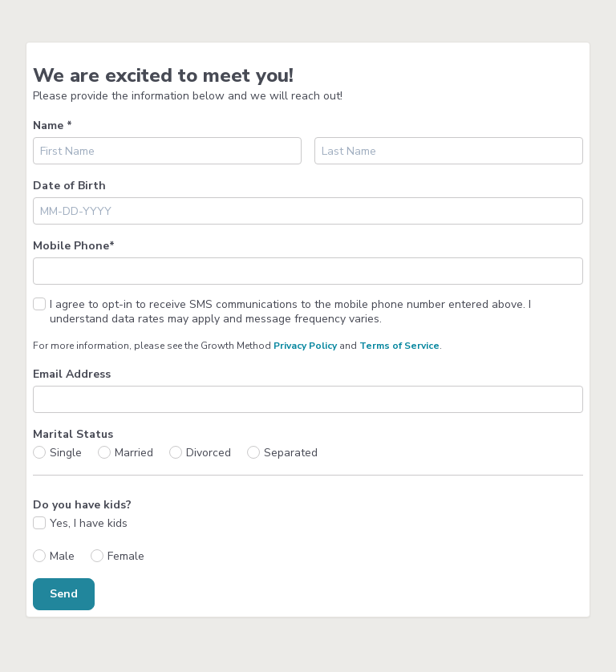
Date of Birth (69, 186)
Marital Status (73, 434)
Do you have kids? (82, 505)
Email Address (72, 374)
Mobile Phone (74, 246)
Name (53, 125)
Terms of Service (399, 346)
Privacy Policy (305, 346)
